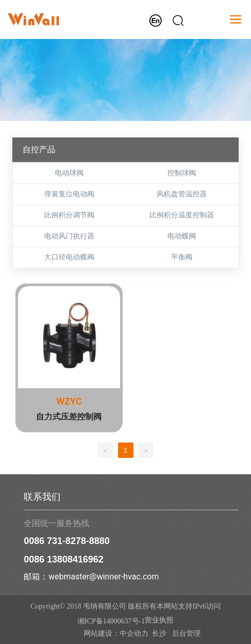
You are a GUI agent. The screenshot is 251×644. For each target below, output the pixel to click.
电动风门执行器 (69, 236)
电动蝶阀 (182, 236)
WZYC (69, 401)
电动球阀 (69, 173)
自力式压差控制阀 (69, 417)
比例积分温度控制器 (182, 215)
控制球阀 (182, 173)
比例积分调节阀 (69, 215)
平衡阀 (182, 257)
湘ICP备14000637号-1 (111, 621)
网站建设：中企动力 (116, 633)
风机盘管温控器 (182, 194)
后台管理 (185, 633)
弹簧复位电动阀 (69, 194)
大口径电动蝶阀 (69, 257)
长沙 (159, 633)
